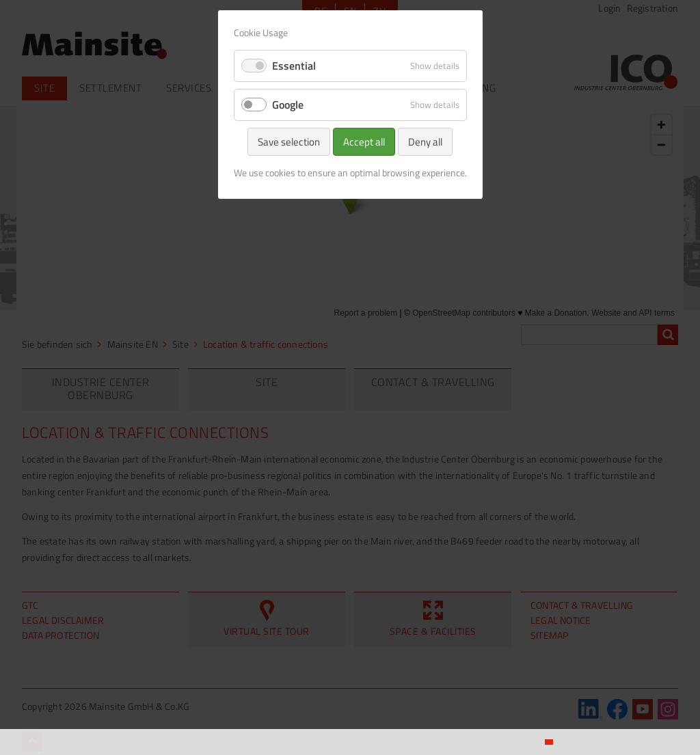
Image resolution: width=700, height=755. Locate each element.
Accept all (364, 142)
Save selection (289, 142)
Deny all (425, 142)
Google (288, 105)
